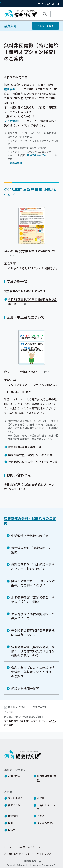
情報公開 (13, 816)
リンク (8, 847)
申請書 (41, 798)
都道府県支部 (40, 707)
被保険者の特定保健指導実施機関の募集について (33, 632)
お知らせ (42, 816)
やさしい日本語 (50, 4)
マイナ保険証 (12, 121)
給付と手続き (15, 798)
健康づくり (14, 805)
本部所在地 (14, 776)
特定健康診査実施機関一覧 (25, 447)
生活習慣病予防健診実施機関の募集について (33, 616)
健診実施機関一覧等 (25, 688)
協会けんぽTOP (17, 707)
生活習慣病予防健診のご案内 (31, 536)
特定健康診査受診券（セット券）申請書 (33, 462)
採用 (10, 823)
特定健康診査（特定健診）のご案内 (30, 455)
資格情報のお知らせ (38, 155)
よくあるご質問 (46, 823)
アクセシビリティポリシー (18, 854)
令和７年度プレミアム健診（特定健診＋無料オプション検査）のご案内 (33, 672)
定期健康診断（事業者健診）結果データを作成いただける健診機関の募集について (33, 651)
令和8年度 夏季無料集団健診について (30, 253)
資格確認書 (16, 163)
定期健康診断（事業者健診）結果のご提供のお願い (33, 599)
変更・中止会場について (27, 372)
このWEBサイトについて (29, 847)
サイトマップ (44, 854)
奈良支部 (10, 26)
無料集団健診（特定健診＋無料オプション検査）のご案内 (33, 567)
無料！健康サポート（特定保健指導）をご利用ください (33, 583)
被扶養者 (10, 89)
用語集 (12, 830)
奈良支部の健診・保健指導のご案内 (30, 521)
